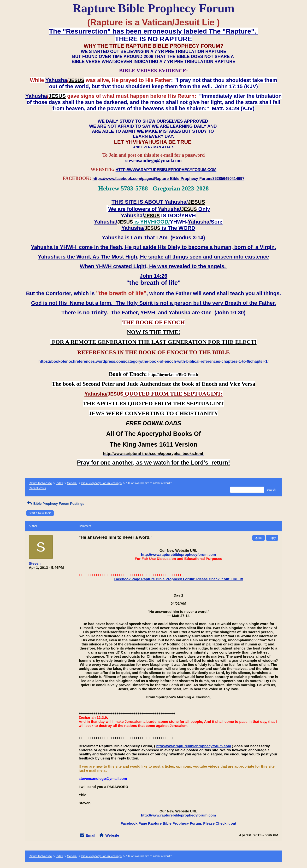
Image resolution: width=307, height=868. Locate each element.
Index (59, 483)
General (72, 483)
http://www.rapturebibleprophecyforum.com (178, 555)
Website (112, 835)
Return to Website (40, 483)
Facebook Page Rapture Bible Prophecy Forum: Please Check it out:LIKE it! (178, 579)
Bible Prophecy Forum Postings (101, 483)
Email (90, 835)
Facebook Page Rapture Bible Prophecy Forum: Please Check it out (178, 823)
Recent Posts (37, 488)
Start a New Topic (40, 513)
